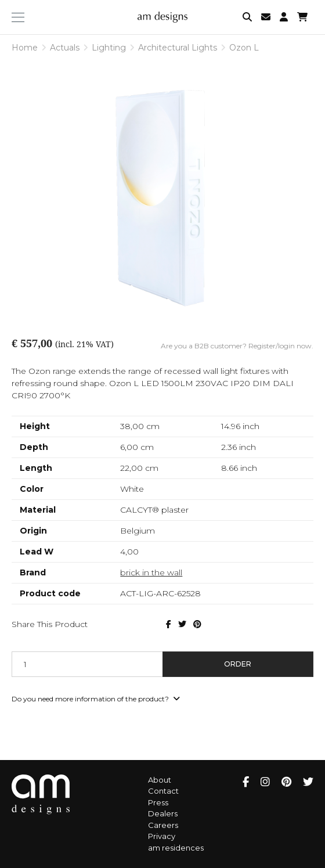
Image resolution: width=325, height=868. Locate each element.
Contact (163, 791)
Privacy (162, 836)
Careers (163, 825)
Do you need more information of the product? (96, 699)
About (160, 780)
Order (238, 664)
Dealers (163, 813)
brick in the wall (151, 572)
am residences (176, 848)
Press (158, 802)
